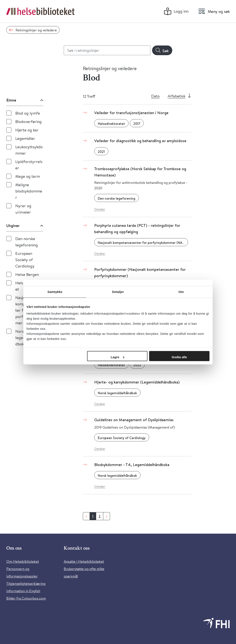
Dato (155, 96)
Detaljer (100, 209)
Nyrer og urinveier (23, 209)
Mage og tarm (28, 176)
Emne (11, 100)
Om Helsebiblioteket (23, 561)
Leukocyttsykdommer (29, 150)
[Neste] (107, 516)
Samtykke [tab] (55, 292)
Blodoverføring (29, 121)
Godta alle (179, 357)
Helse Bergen (27, 274)
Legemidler (25, 138)
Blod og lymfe (28, 113)
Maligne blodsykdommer (29, 191)
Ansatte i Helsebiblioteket (84, 561)
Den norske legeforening (27, 242)
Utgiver (13, 226)
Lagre (117, 357)
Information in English (23, 591)
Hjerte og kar (27, 130)
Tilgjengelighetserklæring (26, 583)
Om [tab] (181, 292)
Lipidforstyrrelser (29, 165)
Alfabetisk (176, 96)
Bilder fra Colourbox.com (26, 598)
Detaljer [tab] (118, 292)
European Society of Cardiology (25, 260)
